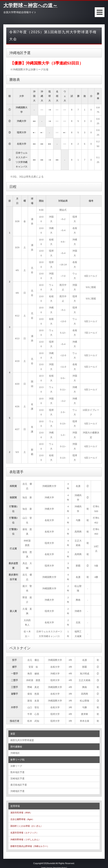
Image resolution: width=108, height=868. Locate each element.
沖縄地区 (15, 752)
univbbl (52, 859)
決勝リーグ (16, 765)
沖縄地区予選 (17, 787)
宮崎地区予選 (17, 776)
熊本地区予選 (17, 770)
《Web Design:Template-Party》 (54, 864)
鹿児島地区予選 (19, 782)
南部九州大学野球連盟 (22, 740)
